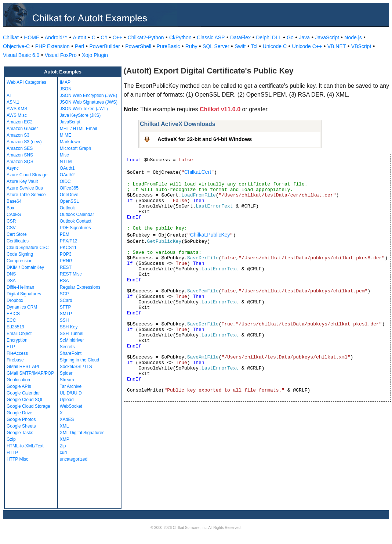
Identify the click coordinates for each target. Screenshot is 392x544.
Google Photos (21, 419)
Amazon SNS (20, 155)
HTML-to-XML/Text (25, 446)
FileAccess (17, 353)
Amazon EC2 (20, 122)
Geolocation (18, 380)
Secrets (67, 347)
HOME (32, 37)
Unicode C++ (307, 46)
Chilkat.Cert (198, 172)
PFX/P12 (69, 241)
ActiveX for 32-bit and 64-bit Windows (205, 139)
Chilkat (11, 37)
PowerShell (138, 46)
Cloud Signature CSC (28, 248)
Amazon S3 (18, 135)
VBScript (361, 46)
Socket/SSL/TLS (76, 367)
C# (104, 37)
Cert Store (17, 234)
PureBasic (168, 46)
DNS (11, 274)
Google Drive (19, 413)
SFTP (66, 307)
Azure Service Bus (25, 188)
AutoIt (80, 37)
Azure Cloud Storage (27, 175)
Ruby (191, 46)
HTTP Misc (17, 459)
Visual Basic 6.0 (21, 55)
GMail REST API (23, 367)
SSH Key (69, 327)
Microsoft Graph (75, 148)
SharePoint (71, 353)
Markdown (70, 142)
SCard (66, 300)
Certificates (18, 241)
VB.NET (337, 46)
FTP (11, 347)
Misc (64, 155)
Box (10, 208)
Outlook (67, 208)
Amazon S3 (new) (24, 142)
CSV (11, 228)
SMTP (66, 314)
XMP (65, 439)
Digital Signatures (24, 294)
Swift (240, 46)
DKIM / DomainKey (25, 267)
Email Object (19, 334)
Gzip (11, 439)
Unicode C (275, 46)
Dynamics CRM (22, 307)
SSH (64, 320)
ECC (11, 320)
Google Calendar (23, 393)
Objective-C (16, 46)
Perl (79, 46)
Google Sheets (21, 426)
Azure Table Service (26, 195)
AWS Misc (17, 115)
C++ (117, 37)
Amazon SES (20, 148)
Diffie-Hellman (20, 287)
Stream (67, 380)
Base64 (14, 201)
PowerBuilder (104, 46)
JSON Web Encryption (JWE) (88, 96)
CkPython (180, 37)
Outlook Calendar (77, 215)
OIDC (65, 181)
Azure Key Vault (22, 181)
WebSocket (71, 406)
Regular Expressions (80, 287)
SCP (64, 294)
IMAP (65, 82)
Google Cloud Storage (28, 406)
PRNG (66, 261)
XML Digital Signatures (82, 433)
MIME (66, 135)
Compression (20, 261)
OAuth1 (67, 168)
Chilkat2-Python (146, 37)
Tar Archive (71, 386)
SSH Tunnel (72, 334)
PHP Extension (52, 46)
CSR (11, 221)
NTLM (66, 162)
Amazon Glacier (22, 129)
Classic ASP (211, 37)
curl (63, 453)
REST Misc (71, 274)
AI (9, 96)
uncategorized (74, 459)
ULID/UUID (71, 393)
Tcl (254, 46)
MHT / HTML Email (78, 129)
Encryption (17, 340)
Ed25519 (15, 327)
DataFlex (240, 37)
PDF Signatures (75, 228)
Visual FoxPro (61, 55)
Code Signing (20, 254)
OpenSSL (69, 201)
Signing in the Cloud (79, 360)
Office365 (69, 188)
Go (290, 37)
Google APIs (19, 386)
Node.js (353, 37)
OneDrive (69, 195)
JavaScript (327, 37)
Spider (66, 373)
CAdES (14, 215)
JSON (66, 89)
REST (66, 267)
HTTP (12, 453)
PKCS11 (68, 248)
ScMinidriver (72, 340)
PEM (65, 234)
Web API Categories (26, 82)
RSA (64, 281)
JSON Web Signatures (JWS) (89, 102)
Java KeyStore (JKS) (80, 115)
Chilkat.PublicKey (210, 235)
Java (304, 37)
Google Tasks (20, 433)
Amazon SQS (20, 162)
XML (64, 426)
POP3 (66, 254)
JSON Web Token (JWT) (84, 109)
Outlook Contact (76, 221)
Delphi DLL (268, 37)
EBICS (13, 314)
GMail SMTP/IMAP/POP (30, 373)
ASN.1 (13, 102)
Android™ (56, 37)
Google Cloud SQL (25, 400)
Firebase (15, 360)
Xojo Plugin (95, 55)
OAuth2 (67, 175)
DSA (11, 281)
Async (13, 168)
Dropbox (15, 300)
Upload (67, 400)
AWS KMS (17, 109)
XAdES (67, 419)
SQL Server (216, 46)
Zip (63, 446)
